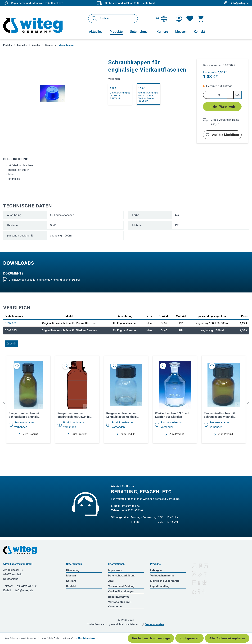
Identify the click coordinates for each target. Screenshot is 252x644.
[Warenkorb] (201, 19)
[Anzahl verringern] (206, 95)
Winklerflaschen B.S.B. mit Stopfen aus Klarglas (172, 415)
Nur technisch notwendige (151, 638)
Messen (71, 575)
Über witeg (73, 570)
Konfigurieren (189, 638)
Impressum (115, 570)
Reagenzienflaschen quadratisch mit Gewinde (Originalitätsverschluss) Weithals (74, 415)
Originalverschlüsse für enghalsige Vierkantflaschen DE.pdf (42, 280)
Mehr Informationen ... (88, 638)
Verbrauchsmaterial (162, 575)
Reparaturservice (119, 597)
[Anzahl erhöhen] (230, 95)
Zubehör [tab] (11, 343)
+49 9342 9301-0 (133, 510)
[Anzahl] (218, 95)
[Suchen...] (116, 19)
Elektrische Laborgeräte (165, 581)
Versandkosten (155, 624)
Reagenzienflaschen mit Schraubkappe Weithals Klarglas (122, 415)
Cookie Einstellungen (121, 591)
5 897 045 (11, 330)
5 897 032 (11, 323)
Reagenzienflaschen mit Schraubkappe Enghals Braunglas (24, 415)
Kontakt (71, 586)
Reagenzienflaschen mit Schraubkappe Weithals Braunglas (219, 415)
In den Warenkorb (222, 107)
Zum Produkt (28, 434)
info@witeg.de (240, 3)
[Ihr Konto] (179, 19)
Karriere (71, 581)
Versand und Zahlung (121, 586)
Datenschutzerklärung (122, 575)
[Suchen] (95, 19)
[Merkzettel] (190, 19)
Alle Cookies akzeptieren (227, 638)
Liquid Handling (160, 586)
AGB (111, 581)
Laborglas (156, 570)
